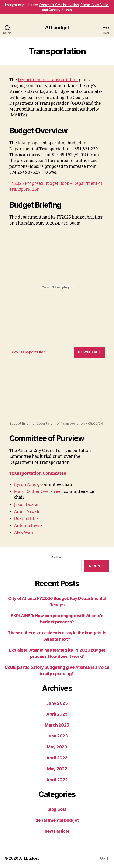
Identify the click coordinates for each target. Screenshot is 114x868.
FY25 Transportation (27, 352)
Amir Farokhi (27, 512)
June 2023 (57, 736)
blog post (57, 809)
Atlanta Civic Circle (94, 5)
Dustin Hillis (26, 519)
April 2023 (57, 758)
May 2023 (57, 747)
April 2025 (57, 714)
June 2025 (57, 703)
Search (57, 556)
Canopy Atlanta (60, 10)
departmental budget (57, 820)
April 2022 (57, 780)
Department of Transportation (48, 80)
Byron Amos (26, 485)
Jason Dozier (26, 505)
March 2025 (57, 725)
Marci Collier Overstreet (38, 492)
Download (89, 352)
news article (57, 831)
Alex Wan (24, 533)
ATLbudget (57, 28)
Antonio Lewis (28, 526)
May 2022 (57, 769)
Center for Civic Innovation (59, 5)
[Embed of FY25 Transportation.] (57, 287)
